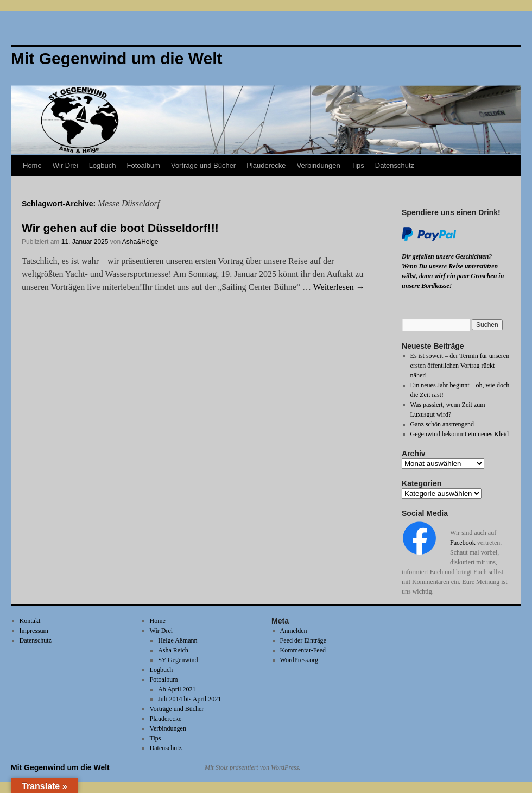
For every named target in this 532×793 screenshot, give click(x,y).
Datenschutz (395, 165)
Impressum (34, 631)
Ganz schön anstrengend (442, 424)
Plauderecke (266, 165)
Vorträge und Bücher (203, 165)
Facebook (463, 543)
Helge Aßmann (178, 640)
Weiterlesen (339, 287)
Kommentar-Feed (303, 650)
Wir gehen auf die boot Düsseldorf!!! (120, 228)
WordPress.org (299, 660)
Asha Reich (173, 650)
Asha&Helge (140, 242)
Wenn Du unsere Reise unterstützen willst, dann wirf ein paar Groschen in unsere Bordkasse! (453, 276)
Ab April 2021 (177, 689)
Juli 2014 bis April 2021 (189, 699)
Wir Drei (65, 165)
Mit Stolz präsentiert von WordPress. (252, 767)
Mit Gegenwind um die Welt (60, 767)
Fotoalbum (144, 165)
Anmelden (294, 631)
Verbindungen (318, 165)
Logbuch (103, 165)
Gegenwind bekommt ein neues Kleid (460, 434)
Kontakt (30, 621)
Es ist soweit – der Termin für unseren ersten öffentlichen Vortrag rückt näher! (460, 366)
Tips (358, 165)
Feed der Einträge (303, 640)
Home (32, 165)
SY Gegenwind (178, 660)
